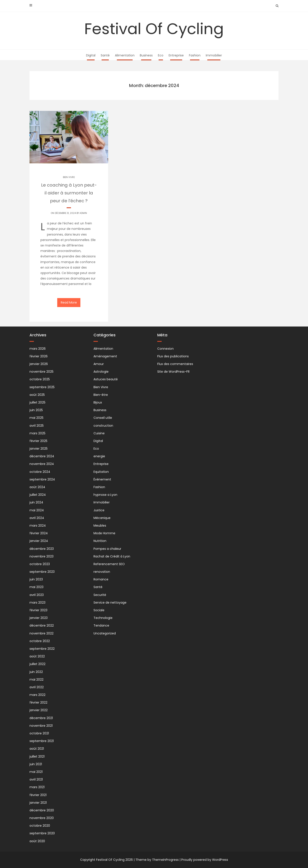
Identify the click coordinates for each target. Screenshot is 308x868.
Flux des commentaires (175, 364)
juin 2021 (36, 764)
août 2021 (37, 749)
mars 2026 (38, 349)
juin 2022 (36, 672)
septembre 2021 (42, 741)
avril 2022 (37, 687)
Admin (83, 213)
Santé (105, 55)
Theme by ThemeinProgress (157, 860)
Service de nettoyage (110, 603)
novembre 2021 (41, 726)
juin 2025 (36, 410)
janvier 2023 (39, 618)
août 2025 (37, 395)
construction (103, 426)
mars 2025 (37, 433)
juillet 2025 (37, 402)
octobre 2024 (40, 472)
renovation (102, 572)
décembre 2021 (41, 718)
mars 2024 (38, 526)
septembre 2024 (42, 479)
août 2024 (37, 487)
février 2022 (38, 702)
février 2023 (38, 610)
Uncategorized (105, 633)
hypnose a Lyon (105, 495)
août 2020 (37, 841)
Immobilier (214, 55)
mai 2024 (37, 510)
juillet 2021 (37, 756)
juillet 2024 (38, 495)
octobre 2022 (40, 641)
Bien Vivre (69, 177)
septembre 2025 (42, 387)
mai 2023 (36, 587)
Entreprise (176, 55)
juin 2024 (36, 502)
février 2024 (39, 533)
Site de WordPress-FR (173, 372)
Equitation (101, 472)
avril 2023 (37, 595)
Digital (91, 55)
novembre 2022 (42, 633)
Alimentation (125, 55)
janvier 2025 (39, 449)
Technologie (103, 618)
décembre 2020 (42, 810)
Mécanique (102, 518)
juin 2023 (36, 579)
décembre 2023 (42, 549)
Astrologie (101, 372)
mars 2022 (37, 695)
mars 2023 (37, 603)
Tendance (101, 625)
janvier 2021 (38, 803)
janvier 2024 (39, 541)
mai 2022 (36, 679)
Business (146, 55)
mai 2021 (36, 772)
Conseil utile (103, 418)
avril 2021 (36, 779)
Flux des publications (173, 356)
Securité (100, 595)
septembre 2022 (42, 649)
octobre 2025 (40, 379)
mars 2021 (37, 787)
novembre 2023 (42, 556)
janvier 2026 (39, 364)
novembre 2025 (42, 372)
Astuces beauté (106, 379)
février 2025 (38, 441)
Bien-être (101, 395)
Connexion (165, 349)
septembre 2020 (42, 833)
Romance (101, 579)
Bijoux (98, 402)
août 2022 (37, 656)
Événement (102, 479)
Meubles (100, 526)
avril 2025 (37, 426)
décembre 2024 (42, 456)
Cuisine (99, 433)
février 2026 (39, 356)
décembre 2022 (42, 625)
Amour (99, 364)
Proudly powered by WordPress (205, 860)
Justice (99, 510)
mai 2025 (36, 418)
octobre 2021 (39, 733)
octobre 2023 (40, 564)
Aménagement (105, 356)
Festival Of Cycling (154, 29)
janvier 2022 (39, 710)
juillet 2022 (37, 664)
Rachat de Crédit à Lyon (112, 556)
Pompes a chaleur (107, 549)
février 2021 (38, 795)
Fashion (195, 55)
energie (99, 456)
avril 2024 (37, 518)
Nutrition (100, 541)
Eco (161, 55)
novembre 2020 (42, 818)
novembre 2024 (42, 464)
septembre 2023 (42, 572)
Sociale (99, 610)
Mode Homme (104, 533)
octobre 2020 (40, 826)
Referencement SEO (109, 564)
